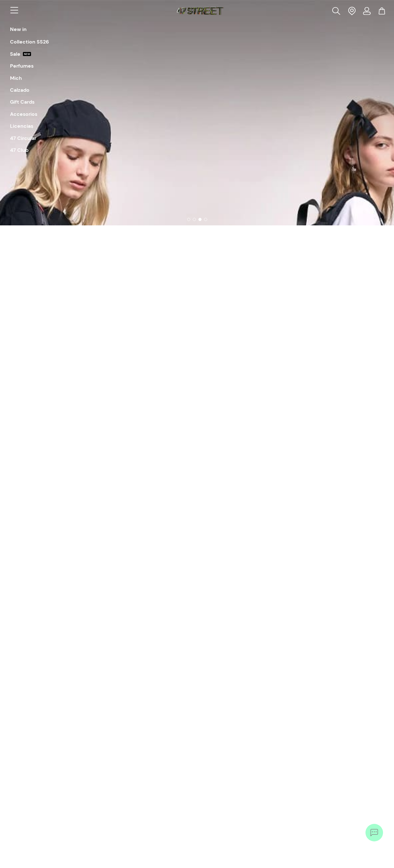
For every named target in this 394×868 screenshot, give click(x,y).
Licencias (22, 126)
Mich (16, 78)
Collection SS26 (29, 42)
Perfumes (22, 66)
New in (18, 29)
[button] (337, 11)
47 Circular (23, 138)
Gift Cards (22, 102)
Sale (21, 54)
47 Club (19, 150)
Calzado (20, 90)
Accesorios (24, 114)
